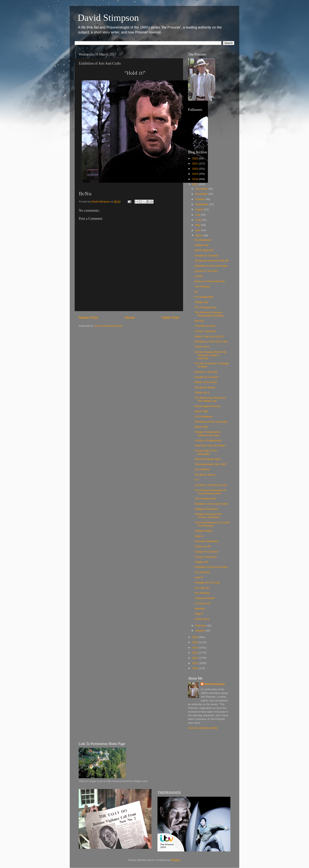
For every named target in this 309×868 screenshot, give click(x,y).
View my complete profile (203, 728)
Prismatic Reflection (206, 541)
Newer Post (88, 318)
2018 (195, 179)
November (202, 194)
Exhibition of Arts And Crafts (211, 266)
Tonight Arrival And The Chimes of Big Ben (208, 516)
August (200, 209)
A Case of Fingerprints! (208, 440)
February (201, 625)
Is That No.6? (203, 603)
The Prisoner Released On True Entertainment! (210, 492)
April (198, 230)
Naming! (200, 609)
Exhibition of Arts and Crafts (211, 422)
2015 (195, 642)
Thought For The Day (207, 583)
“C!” (197, 480)
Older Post (170, 318)
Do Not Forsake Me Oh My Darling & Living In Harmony (211, 355)
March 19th (201, 411)
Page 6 (199, 536)
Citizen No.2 (202, 393)
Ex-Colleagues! (204, 416)
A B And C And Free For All (211, 485)
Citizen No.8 (202, 619)
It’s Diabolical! (203, 240)
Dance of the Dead (206, 382)
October (200, 199)
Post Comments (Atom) (109, 326)
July (198, 215)
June (199, 220)
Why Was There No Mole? (210, 446)
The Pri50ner (202, 287)
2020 (195, 169)
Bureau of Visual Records (210, 281)
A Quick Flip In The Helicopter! (206, 452)
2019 (195, 174)
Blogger (176, 860)
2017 (195, 184)
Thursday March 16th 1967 (211, 464)
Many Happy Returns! (208, 406)
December (202, 189)
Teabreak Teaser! (205, 598)
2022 (195, 158)
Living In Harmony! (206, 557)
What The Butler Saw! (208, 459)
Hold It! (199, 577)
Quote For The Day (206, 271)
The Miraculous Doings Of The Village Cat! (210, 399)
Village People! (204, 531)
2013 (195, 653)
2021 (195, 164)
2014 (195, 648)
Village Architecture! (206, 509)
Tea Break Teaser (205, 387)
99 (196, 292)
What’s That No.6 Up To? (209, 336)
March (199, 235)
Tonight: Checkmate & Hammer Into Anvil (208, 434)
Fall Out (199, 321)
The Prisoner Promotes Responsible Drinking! (209, 314)
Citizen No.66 (203, 546)
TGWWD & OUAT (205, 326)
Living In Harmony (205, 331)
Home (130, 318)
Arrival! (199, 276)
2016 (195, 637)
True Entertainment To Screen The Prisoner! (212, 524)
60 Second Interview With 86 (212, 261)
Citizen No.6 (202, 347)
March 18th (201, 427)
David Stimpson (108, 18)
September (202, 204)
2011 (195, 663)
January (200, 631)
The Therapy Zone (206, 307)
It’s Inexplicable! (204, 297)
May (198, 225)
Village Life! (202, 245)
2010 (195, 668)
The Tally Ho (202, 588)
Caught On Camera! (207, 255)
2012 (195, 658)
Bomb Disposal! (204, 250)
